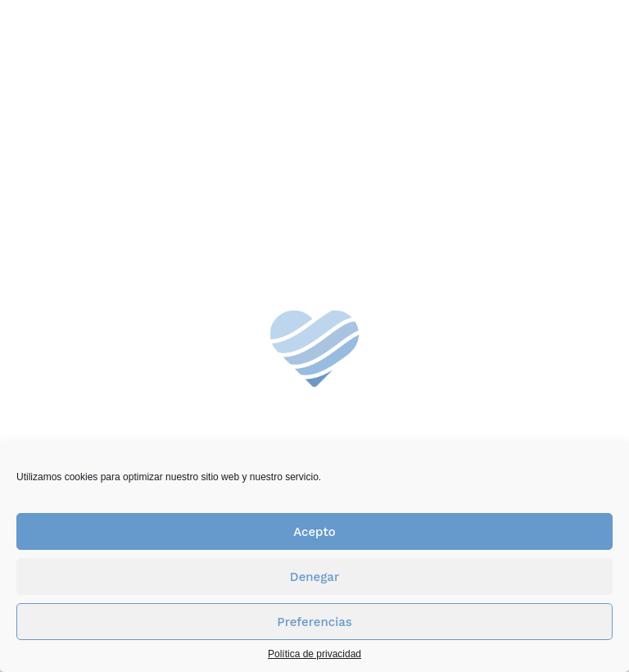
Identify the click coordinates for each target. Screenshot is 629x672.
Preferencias (314, 622)
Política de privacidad (314, 654)
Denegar (314, 577)
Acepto (314, 532)
